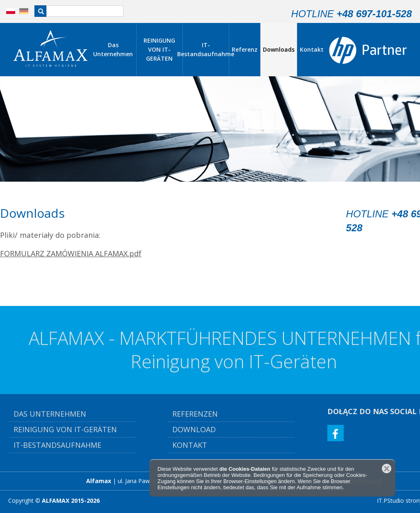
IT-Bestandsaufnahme (206, 49)
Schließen (387, 469)
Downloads (279, 49)
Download (194, 429)
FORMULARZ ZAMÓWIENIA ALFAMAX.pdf (71, 253)
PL (6, 11)
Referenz (245, 49)
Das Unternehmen (113, 49)
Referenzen (195, 414)
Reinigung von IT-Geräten (66, 429)
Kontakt (312, 49)
